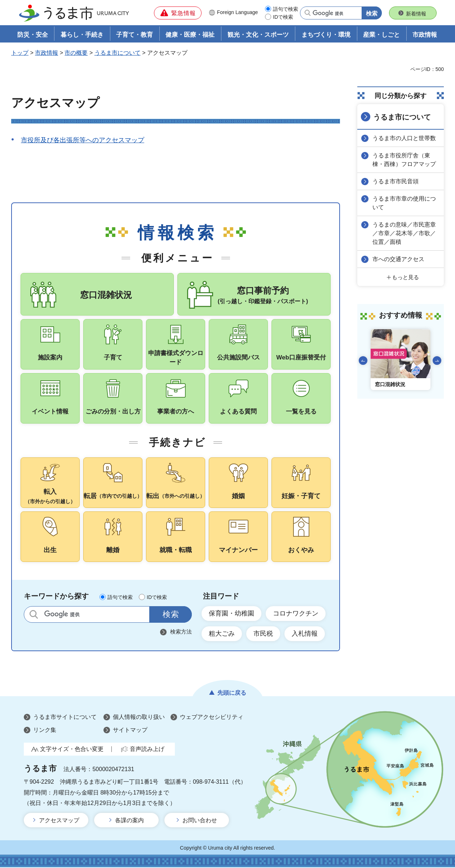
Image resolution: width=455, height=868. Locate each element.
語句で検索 (286, 9)
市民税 (263, 635)
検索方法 (181, 632)
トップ (20, 53)
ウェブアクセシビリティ (212, 718)
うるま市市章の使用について (404, 203)
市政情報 (47, 53)
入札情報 (305, 635)
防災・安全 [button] (33, 35)
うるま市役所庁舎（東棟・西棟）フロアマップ (404, 160)
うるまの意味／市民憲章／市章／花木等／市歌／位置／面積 (404, 233)
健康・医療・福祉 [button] (190, 35)
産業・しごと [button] (381, 35)
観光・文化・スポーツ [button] (258, 35)
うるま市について (118, 53)
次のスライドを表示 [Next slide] (437, 361)
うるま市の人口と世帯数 (404, 138)
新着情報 (416, 14)
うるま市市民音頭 (396, 181)
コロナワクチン (296, 614)
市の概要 (76, 53)
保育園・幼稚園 (231, 614)
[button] (178, 13)
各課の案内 (129, 821)
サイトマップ (130, 731)
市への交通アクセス (398, 259)
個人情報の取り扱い (139, 718)
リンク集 (45, 731)
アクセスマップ (59, 821)
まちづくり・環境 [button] (326, 35)
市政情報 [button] (425, 35)
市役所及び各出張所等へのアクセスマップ (83, 140)
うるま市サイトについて (65, 718)
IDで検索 (283, 17)
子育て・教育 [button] (134, 35)
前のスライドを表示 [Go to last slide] (363, 361)
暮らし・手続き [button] (82, 35)
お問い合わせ (200, 821)
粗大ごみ (222, 635)
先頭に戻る (232, 694)
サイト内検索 (34, 615)
